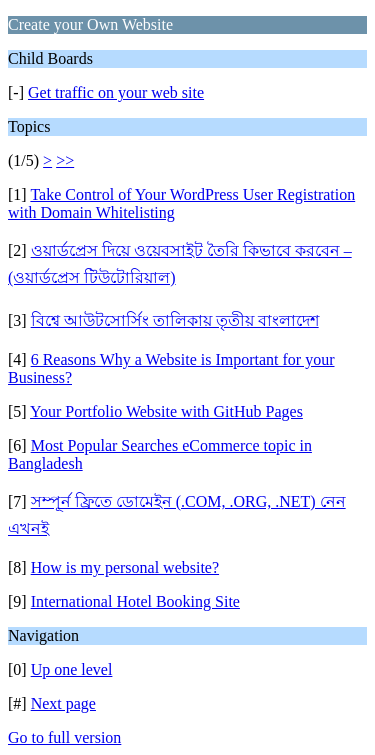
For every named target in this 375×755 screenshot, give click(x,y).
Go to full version (64, 737)
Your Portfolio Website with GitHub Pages (166, 411)
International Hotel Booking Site (135, 601)
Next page (63, 703)
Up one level (72, 669)
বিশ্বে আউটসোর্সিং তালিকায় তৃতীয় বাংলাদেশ (175, 320)
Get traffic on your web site (116, 92)
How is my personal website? (125, 567)
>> (65, 160)
